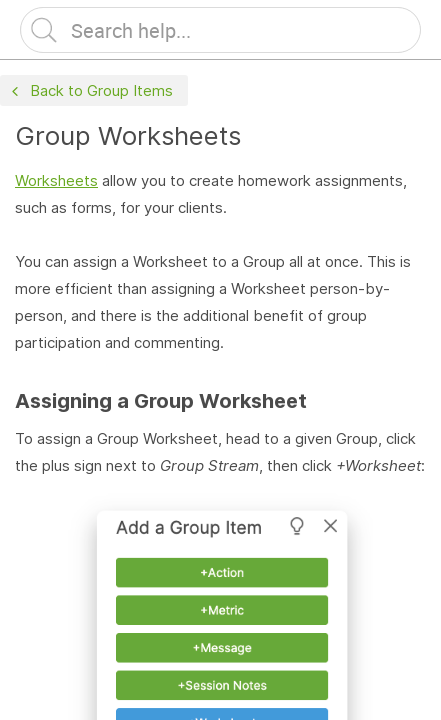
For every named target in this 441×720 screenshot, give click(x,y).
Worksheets (56, 180)
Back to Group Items (90, 91)
